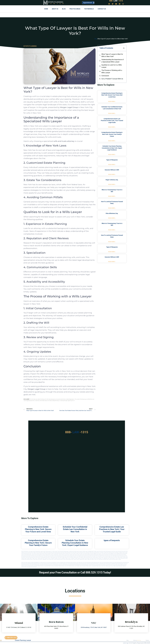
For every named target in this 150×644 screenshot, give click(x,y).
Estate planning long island (67, 565)
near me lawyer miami (65, 555)
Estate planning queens (85, 565)
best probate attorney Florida (48, 558)
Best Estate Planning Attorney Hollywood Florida (83, 552)
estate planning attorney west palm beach (74, 556)
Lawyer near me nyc (92, 565)
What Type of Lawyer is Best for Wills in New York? (112, 55)
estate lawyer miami (81, 555)
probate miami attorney (49, 555)
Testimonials (89, 9)
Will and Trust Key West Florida (73, 554)
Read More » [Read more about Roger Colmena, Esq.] (112, 184)
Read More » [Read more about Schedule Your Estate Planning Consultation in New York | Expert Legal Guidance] (112, 155)
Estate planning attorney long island (120, 562)
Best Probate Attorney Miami (36, 552)
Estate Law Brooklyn (67, 562)
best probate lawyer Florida (68, 558)
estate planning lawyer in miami (112, 558)
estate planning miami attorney (40, 555)
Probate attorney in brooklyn (33, 566)
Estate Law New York (44, 562)
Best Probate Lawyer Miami (46, 552)
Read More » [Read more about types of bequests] (112, 165)
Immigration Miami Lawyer (123, 552)
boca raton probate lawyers (51, 557)
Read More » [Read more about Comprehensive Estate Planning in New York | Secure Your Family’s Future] (112, 141)
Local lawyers (98, 565)
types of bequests (112, 160)
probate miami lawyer (83, 559)
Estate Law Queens (60, 562)
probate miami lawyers (57, 555)
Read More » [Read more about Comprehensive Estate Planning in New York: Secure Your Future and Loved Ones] (112, 102)
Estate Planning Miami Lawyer (38, 551)
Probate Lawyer (120, 557)
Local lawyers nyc (104, 565)
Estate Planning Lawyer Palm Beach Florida (99, 552)
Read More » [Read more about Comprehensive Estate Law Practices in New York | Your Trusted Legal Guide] (112, 127)
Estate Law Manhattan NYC (36, 562)
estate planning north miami (123, 558)
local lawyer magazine (93, 554)
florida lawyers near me (37, 559)
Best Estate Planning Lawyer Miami (56, 552)
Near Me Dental (74, 551)
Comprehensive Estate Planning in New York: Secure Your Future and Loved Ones (112, 95)
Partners (147, 640)
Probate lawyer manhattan (118, 566)
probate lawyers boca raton (103, 557)
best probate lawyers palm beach (79, 558)
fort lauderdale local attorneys (46, 559)
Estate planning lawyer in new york (121, 564)
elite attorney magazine (116, 554)
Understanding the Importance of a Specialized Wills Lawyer (113, 61)
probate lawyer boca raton (113, 557)
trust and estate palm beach (101, 559)
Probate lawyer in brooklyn (81, 566)
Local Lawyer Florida (35, 554)
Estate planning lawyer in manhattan (109, 564)
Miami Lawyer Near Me (57, 551)
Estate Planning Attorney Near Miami (122, 551)
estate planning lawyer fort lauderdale (100, 558)
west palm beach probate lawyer (61, 557)
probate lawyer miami (73, 555)
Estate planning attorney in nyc (109, 562)
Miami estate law (109, 559)
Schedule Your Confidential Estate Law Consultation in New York (75, 529)
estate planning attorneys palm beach (47, 556)
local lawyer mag (86, 554)
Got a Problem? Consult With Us (112, 79)
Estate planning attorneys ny (36, 564)
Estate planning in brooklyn (46, 564)
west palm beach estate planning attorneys (103, 556)
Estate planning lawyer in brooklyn (84, 564)
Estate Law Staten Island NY (26, 562)
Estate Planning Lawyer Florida (66, 551)
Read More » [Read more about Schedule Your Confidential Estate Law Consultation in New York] (112, 113)
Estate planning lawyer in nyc (26, 565)
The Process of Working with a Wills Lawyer (112, 71)
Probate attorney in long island (43, 566)
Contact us (102, 9)
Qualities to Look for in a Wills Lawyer (112, 66)
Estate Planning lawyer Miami (26, 554)
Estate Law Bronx (73, 562)
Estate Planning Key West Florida (62, 554)
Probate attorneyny (123, 565)
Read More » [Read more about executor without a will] (112, 174)
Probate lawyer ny (24, 566)
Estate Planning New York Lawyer (27, 551)
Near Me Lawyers (79, 551)
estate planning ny (88, 562)
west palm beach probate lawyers (73, 557)
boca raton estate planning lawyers (40, 557)
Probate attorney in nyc (72, 566)
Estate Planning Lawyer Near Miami (109, 551)
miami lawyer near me (75, 559)
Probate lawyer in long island (91, 566)
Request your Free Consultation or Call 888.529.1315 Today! (75, 572)
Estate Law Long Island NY (52, 562)
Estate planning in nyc (64, 564)
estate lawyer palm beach (89, 558)
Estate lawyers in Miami (117, 559)
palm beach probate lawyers (84, 557)
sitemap (126, 643)
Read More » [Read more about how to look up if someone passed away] (112, 208)
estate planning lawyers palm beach (102, 555)
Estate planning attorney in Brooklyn (30, 567)
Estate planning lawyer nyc (48, 565)
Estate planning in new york (55, 564)
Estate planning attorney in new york (97, 562)
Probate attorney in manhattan (53, 566)
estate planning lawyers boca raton (115, 555)
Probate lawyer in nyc (109, 566)
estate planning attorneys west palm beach (88, 556)
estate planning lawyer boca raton (90, 555)
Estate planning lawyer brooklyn (73, 564)
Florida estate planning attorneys (27, 559)
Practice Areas (75, 9)
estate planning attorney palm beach (60, 556)
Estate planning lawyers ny (58, 565)
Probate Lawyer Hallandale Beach (88, 551)
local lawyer (80, 554)
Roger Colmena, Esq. (112, 180)
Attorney (137, 640)
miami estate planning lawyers (66, 559)
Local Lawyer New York (80, 562)
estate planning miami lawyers (29, 555)
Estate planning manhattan (76, 565)
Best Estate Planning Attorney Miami (69, 552)
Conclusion (105, 76)
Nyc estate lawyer (117, 565)
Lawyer (57, 3)
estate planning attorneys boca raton (35, 556)
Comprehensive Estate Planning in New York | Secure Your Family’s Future (112, 134)
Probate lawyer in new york (100, 566)
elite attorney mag (109, 554)
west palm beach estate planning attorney (118, 556)
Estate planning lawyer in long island (97, 564)
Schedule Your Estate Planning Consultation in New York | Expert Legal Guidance (112, 148)
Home (46, 9)
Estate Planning (55, 2)
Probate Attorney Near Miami (26, 552)
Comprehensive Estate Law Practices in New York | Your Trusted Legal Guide (112, 121)
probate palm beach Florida (92, 559)
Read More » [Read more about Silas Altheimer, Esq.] (112, 218)
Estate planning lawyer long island (37, 565)
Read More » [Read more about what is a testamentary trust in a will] (112, 196)
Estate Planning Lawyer (23, 640)
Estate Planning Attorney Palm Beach (112, 552)
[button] (124, 48)
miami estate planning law (56, 559)
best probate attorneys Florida (58, 558)
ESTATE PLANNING (30, 46)
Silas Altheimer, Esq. (112, 213)
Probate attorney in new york (63, 566)
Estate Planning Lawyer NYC (48, 551)
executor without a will (112, 170)
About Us (55, 9)
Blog (64, 9)
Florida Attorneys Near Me (43, 554)
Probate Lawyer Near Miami (98, 551)
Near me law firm (110, 565)
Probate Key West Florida (52, 554)
